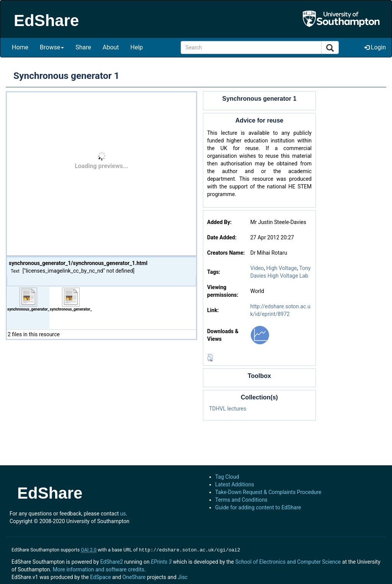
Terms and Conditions (241, 500)
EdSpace (100, 576)
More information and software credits (99, 569)
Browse (52, 47)
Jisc (183, 576)
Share (83, 47)
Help (137, 47)
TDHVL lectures (228, 409)
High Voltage (282, 268)
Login (375, 47)
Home (20, 47)
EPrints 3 (161, 561)
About (111, 47)
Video (257, 268)
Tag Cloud (227, 477)
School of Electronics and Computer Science (288, 561)
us (123, 514)
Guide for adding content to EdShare (258, 507)
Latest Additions (235, 484)
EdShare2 (112, 561)
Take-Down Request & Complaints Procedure (268, 492)
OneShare (134, 576)
